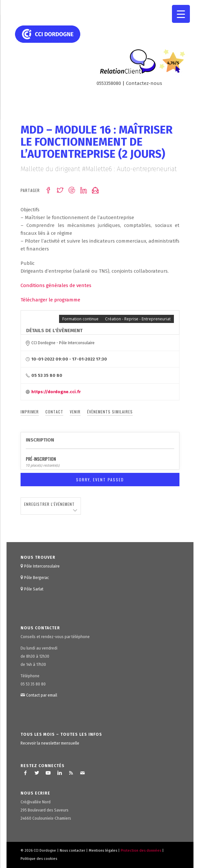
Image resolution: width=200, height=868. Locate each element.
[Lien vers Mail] (83, 773)
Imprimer (30, 412)
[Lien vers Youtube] (48, 773)
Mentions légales (103, 851)
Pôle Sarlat (34, 589)
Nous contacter (72, 851)
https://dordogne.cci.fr (56, 392)
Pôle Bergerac (37, 578)
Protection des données (141, 851)
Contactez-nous (144, 83)
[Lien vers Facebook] (25, 773)
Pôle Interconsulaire (42, 566)
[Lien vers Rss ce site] (71, 773)
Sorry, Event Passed (100, 480)
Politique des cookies (39, 859)
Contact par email (42, 695)
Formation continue (80, 319)
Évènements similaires (110, 412)
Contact (54, 412)
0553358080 (109, 83)
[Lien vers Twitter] (37, 773)
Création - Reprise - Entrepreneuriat (138, 319)
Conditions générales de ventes (56, 285)
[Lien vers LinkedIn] (60, 773)
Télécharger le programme (50, 300)
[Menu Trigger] (181, 14)
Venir (75, 412)
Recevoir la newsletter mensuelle (50, 743)
